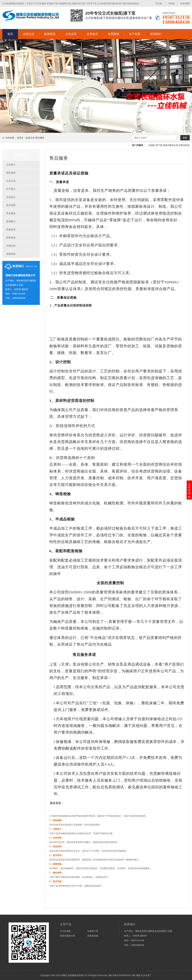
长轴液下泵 (93, 931)
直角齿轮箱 (184, 145)
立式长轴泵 (65, 931)
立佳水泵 (71, 34)
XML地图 (136, 975)
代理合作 (11, 246)
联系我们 (156, 34)
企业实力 (11, 197)
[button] (82, 130)
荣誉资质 (11, 238)
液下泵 (159, 145)
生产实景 (135, 34)
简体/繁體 (185, 3)
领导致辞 (11, 173)
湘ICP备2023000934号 (120, 975)
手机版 (171, 3)
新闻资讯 (50, 34)
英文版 (159, 3)
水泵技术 (92, 34)
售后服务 (40, 138)
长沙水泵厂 (146, 975)
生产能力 (11, 189)
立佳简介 (11, 165)
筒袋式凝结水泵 (170, 145)
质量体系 (11, 229)
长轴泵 (152, 145)
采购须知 (11, 254)
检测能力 (11, 221)
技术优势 (11, 205)
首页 (10, 34)
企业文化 (11, 181)
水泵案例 (113, 34)
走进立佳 (29, 34)
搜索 (185, 138)
